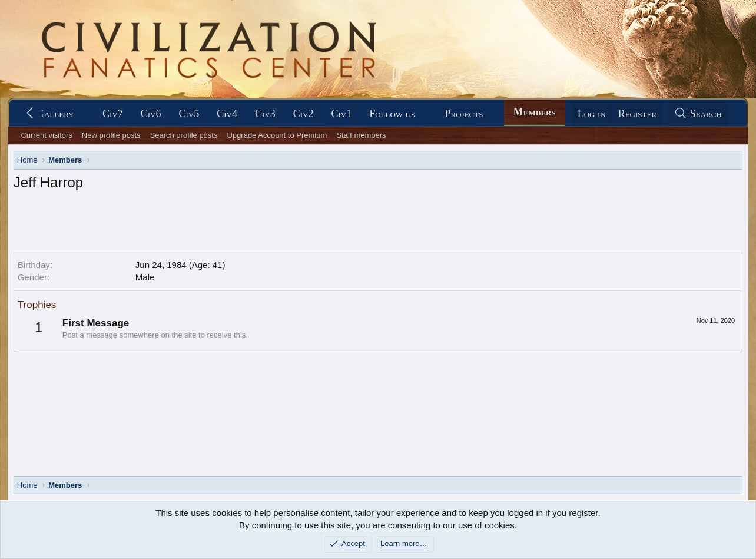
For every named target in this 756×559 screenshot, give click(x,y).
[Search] (698, 114)
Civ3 (265, 114)
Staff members (361, 135)
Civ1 (341, 114)
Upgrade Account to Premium (277, 135)
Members (535, 112)
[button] (84, 114)
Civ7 (113, 114)
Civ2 (304, 114)
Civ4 (227, 114)
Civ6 (151, 114)
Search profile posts (184, 135)
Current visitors (46, 135)
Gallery (55, 114)
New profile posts (111, 135)
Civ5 (189, 114)
